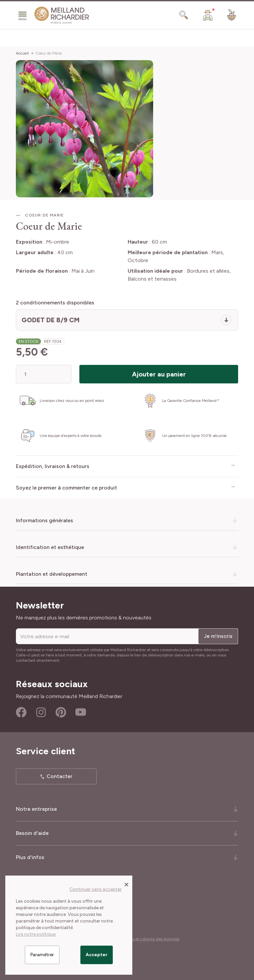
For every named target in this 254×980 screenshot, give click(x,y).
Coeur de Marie (49, 53)
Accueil (22, 53)
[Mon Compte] (208, 15)
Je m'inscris (218, 636)
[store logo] (62, 15)
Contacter (60, 776)
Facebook (21, 712)
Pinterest (61, 712)
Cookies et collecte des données (149, 939)
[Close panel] (127, 884)
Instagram (41, 712)
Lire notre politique (36, 934)
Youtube (81, 712)
